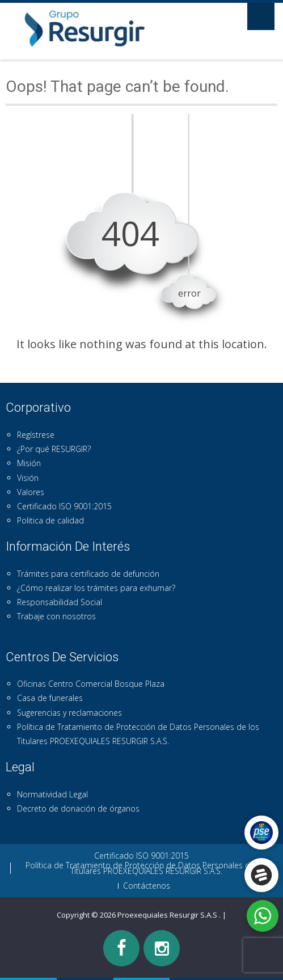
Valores (31, 492)
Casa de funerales (50, 698)
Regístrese (36, 435)
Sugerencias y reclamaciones (69, 713)
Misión (29, 463)
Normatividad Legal (52, 794)
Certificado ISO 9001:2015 (64, 506)
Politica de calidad (50, 520)
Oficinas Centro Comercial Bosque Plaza (91, 684)
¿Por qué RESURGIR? (54, 449)
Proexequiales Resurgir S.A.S (168, 915)
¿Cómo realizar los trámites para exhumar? (96, 588)
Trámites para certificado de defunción (88, 574)
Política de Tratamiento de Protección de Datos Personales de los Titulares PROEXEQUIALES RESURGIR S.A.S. (147, 868)
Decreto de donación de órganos (78, 808)
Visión (28, 478)
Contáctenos (147, 886)
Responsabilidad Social (60, 602)
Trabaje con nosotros (56, 616)
